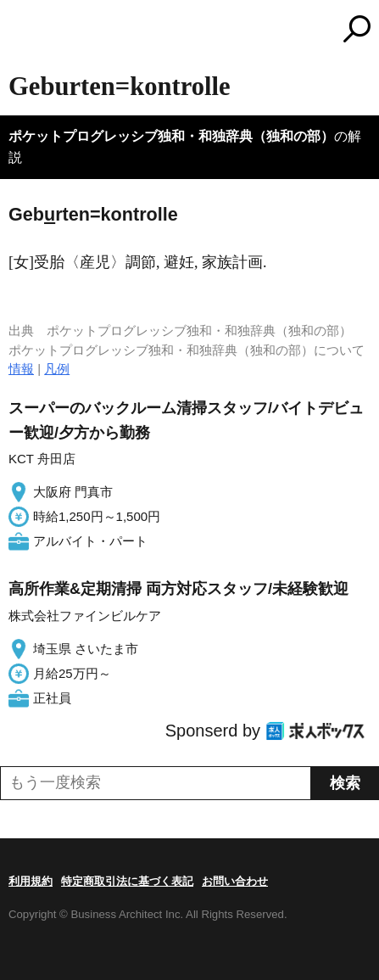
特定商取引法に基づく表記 (127, 881)
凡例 (57, 369)
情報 (21, 369)
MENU (21, 31)
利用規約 (31, 881)
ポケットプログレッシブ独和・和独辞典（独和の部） (171, 136)
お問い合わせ (235, 881)
